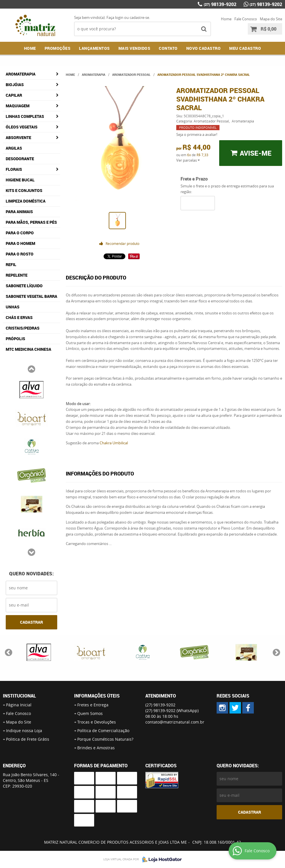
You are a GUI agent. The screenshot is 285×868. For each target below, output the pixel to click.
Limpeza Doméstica (26, 201)
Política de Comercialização (103, 731)
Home (226, 19)
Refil (11, 264)
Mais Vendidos (134, 48)
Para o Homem (20, 243)
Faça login (115, 17)
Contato (168, 48)
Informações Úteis (97, 696)
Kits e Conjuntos (24, 190)
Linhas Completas (25, 116)
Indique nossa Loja (24, 731)
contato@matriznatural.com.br (175, 722)
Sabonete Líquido (24, 286)
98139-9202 (220, 4)
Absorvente (18, 137)
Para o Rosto (20, 254)
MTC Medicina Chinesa (28, 349)
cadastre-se (139, 17)
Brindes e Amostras (96, 748)
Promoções (58, 48)
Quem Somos (90, 713)
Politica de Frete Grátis (28, 739)
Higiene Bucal (20, 180)
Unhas (13, 307)
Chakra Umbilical (114, 443)
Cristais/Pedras (23, 328)
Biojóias (15, 85)
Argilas (14, 148)
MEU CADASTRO (245, 48)
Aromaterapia (21, 74)
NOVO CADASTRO (204, 48)
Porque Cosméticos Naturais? (105, 739)
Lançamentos (94, 48)
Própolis (15, 339)
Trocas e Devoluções (97, 722)
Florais (14, 169)
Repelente (17, 275)
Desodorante (20, 159)
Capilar (14, 95)
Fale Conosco (246, 19)
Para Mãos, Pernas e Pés (31, 222)
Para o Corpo (20, 233)
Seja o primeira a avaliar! (197, 134)
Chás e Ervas (19, 317)
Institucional (19, 696)
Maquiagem (18, 106)
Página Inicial (19, 705)
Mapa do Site (271, 19)
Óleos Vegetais (22, 127)
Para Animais (19, 212)
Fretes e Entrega (93, 705)
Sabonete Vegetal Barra (31, 296)
